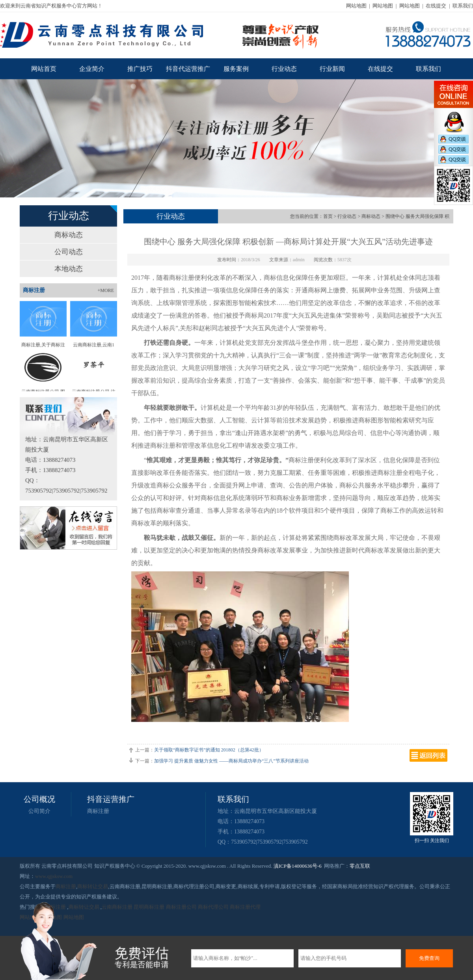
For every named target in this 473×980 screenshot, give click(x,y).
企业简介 (92, 69)
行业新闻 (332, 69)
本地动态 (69, 269)
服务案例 (236, 69)
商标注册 (98, 811)
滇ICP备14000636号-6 (298, 866)
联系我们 (463, 6)
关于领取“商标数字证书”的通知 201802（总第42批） (209, 750)
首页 (328, 216)
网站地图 (356, 6)
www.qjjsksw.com (54, 876)
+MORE (106, 290)
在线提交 (436, 6)
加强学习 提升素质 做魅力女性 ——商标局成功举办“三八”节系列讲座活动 (231, 761)
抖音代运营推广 (188, 69)
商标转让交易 (93, 886)
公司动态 (69, 252)
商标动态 (69, 235)
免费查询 (429, 958)
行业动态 (284, 69)
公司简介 (39, 811)
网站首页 (44, 69)
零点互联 (360, 866)
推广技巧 (140, 69)
